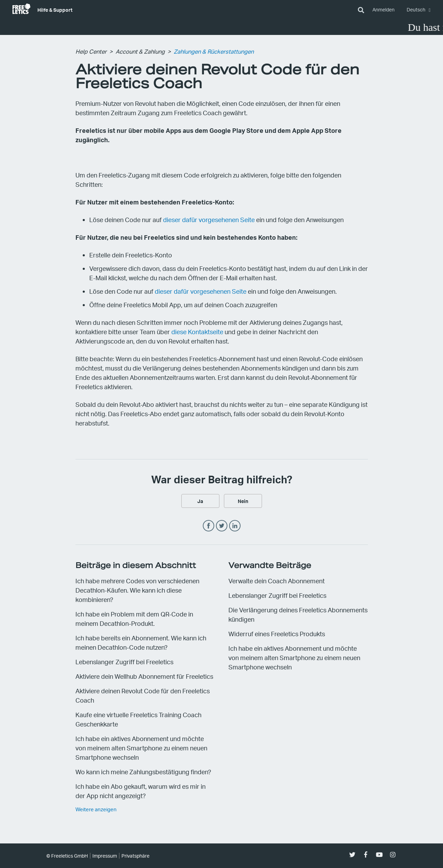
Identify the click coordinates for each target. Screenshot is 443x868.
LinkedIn (235, 526)
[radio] (200, 501)
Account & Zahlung (140, 51)
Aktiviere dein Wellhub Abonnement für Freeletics (144, 676)
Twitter (222, 526)
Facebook (209, 526)
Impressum (105, 856)
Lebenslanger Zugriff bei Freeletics (124, 662)
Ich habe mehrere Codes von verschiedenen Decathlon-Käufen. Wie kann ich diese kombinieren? (137, 590)
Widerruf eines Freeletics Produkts (277, 634)
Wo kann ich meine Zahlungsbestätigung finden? (143, 772)
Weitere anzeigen (96, 809)
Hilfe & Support (55, 10)
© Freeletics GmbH (67, 856)
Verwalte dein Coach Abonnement (277, 581)
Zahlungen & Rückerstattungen (214, 51)
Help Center (91, 51)
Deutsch (417, 10)
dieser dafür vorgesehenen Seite (209, 220)
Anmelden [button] (383, 10)
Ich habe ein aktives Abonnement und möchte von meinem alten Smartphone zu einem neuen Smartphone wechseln (141, 748)
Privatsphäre (135, 856)
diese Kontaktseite (197, 332)
